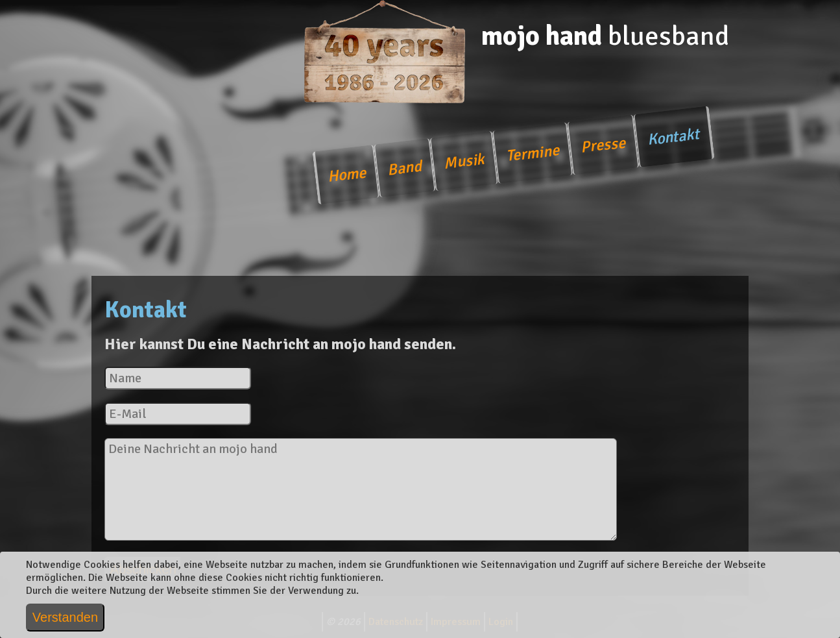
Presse (603, 145)
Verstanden (65, 617)
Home (346, 175)
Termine (532, 153)
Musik (464, 161)
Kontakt (673, 137)
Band (404, 168)
